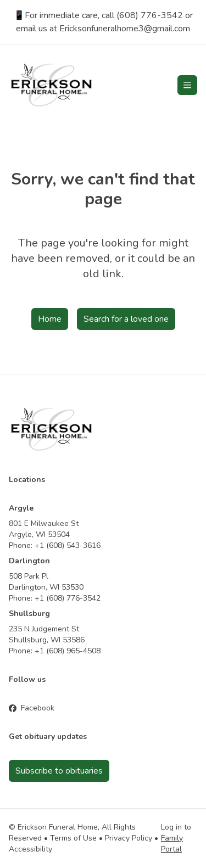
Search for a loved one (126, 319)
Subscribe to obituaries (59, 771)
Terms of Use (73, 838)
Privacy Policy (129, 838)
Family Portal (172, 844)
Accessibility (30, 849)
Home (50, 319)
